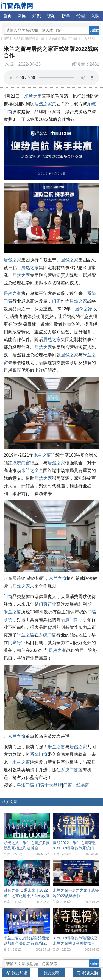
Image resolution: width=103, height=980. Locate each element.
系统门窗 (21, 463)
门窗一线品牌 (76, 785)
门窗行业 (48, 604)
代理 (80, 16)
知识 (37, 16)
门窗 (56, 301)
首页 (7, 16)
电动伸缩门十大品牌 (78, 38)
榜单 (66, 16)
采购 (95, 16)
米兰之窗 (33, 96)
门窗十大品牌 (13, 38)
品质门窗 (69, 620)
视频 (51, 16)
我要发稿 (51, 973)
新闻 (22, 16)
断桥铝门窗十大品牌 (43, 38)
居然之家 (43, 104)
